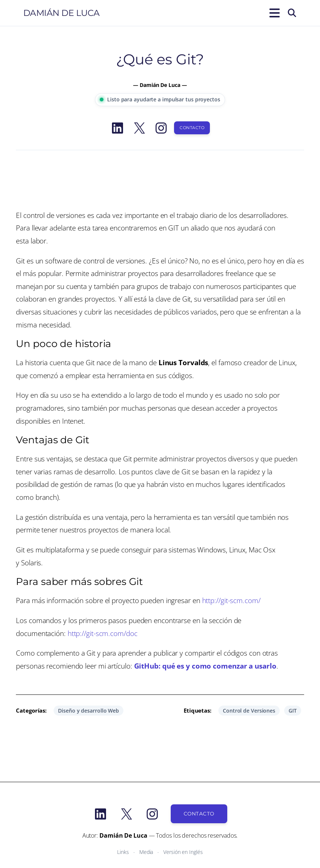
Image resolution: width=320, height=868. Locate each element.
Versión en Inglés (183, 852)
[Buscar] (292, 13)
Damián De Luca (62, 13)
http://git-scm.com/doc (103, 633)
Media (146, 852)
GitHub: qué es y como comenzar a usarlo (205, 666)
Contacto (192, 128)
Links (123, 852)
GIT (293, 711)
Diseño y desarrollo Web (88, 711)
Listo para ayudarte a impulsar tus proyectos (160, 99)
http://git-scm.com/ (231, 600)
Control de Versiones (249, 711)
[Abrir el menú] (273, 13)
